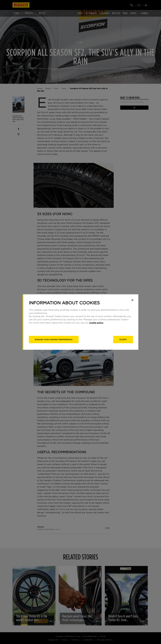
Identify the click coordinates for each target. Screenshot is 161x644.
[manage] (54, 340)
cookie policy (96, 323)
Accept (123, 340)
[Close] (132, 300)
